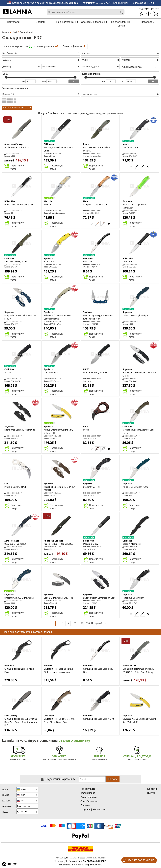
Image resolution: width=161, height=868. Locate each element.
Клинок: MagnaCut (51, 267)
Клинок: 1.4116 (10, 495)
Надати (113, 779)
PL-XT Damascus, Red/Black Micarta (97, 149)
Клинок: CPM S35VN (12, 381)
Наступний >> (98, 623)
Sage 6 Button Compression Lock (99, 598)
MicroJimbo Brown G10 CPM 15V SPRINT (60, 488)
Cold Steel (9, 258)
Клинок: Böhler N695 (91, 213)
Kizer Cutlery (11, 716)
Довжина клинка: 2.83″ (131, 154)
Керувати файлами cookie (94, 809)
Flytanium (127, 201)
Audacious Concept (14, 144)
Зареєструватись (152, 9)
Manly (126, 144)
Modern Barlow (91, 544)
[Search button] (122, 12)
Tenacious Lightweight (133, 598)
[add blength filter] (153, 81)
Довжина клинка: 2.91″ (131, 322)
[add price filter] (74, 81)
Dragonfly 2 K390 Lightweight (19, 598)
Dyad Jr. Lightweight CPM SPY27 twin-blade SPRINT (99, 317)
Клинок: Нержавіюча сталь (54, 213)
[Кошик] (156, 14)
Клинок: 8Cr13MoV (130, 603)
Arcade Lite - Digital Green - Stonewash (136, 206)
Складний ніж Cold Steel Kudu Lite (98, 670)
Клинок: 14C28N (89, 438)
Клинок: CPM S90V (130, 156)
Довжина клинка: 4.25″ (92, 264)
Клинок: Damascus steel (92, 156)
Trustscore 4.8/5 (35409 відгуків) (105, 3)
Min (24, 82)
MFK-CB (48, 204)
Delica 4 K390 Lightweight (135, 315)
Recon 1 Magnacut (132, 544)
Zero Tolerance (12, 541)
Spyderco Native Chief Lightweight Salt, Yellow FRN (139, 720)
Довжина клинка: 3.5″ (13, 379)
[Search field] (86, 12)
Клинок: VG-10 (89, 495)
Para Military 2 (51, 373)
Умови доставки (89, 797)
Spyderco (48, 258)
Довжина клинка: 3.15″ (13, 211)
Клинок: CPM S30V (90, 603)
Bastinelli (9, 665)
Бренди (40, 22)
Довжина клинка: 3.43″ (53, 154)
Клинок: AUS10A (129, 213)
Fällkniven (49, 144)
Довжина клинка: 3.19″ (131, 211)
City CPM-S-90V (130, 147)
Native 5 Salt (50, 261)
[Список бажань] (142, 14)
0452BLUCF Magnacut (15, 544)
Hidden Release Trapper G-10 (19, 204)
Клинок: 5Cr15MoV (90, 267)
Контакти (152, 789)
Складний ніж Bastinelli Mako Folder (19, 670)
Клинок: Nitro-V (89, 549)
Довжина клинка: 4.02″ (13, 264)
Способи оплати (89, 801)
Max (44, 82)
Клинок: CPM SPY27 (12, 324)
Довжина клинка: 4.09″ (13, 547)
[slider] (6, 77)
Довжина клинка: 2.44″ (92, 322)
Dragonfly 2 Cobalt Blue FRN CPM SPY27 (21, 317)
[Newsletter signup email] (92, 779)
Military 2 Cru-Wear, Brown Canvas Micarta (57, 317)
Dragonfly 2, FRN (91, 487)
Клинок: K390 (128, 324)
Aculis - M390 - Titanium (17, 147)
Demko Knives (129, 665)
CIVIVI (86, 369)
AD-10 (8, 373)
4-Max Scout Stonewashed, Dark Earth (138, 431)
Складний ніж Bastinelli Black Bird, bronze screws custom (59, 670)
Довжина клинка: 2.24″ (92, 493)
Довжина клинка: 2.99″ (92, 154)
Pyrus (86, 430)
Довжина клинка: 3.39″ (131, 601)
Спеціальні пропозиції (94, 22)
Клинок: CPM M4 (11, 267)
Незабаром (148, 22)
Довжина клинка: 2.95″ (53, 264)
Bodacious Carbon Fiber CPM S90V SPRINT (139, 374)
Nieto (86, 201)
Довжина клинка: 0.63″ (92, 436)
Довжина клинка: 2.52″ (92, 547)
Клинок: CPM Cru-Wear (52, 324)
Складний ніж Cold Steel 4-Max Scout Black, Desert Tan (59, 720)
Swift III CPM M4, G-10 (15, 261)
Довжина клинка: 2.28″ (13, 322)
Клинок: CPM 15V (50, 495)
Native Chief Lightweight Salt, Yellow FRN (58, 431)
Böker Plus (10, 201)
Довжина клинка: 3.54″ (92, 211)
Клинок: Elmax (49, 156)
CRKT (7, 484)
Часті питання (88, 793)
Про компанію (88, 789)
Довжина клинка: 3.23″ (13, 154)
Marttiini (48, 201)
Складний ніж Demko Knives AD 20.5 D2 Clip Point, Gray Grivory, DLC (138, 672)
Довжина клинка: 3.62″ (131, 379)
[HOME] (17, 12)
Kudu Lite (88, 261)
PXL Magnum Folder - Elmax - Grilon (58, 149)
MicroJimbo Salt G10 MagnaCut (20, 430)
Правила (85, 805)
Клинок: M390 (10, 156)
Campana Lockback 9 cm (95, 204)
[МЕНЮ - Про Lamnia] (148, 14)
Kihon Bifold (128, 261)
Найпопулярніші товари (121, 24)
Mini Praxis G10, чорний (95, 373)
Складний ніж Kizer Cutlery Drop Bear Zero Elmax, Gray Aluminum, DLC (21, 722)
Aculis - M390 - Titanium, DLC (58, 544)
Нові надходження (67, 22)
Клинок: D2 (9, 213)
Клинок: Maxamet (50, 603)
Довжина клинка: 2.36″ (13, 493)
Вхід (141, 9)
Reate (86, 144)
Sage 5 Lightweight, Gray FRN (58, 598)
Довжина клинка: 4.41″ (131, 493)
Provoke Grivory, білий (15, 487)
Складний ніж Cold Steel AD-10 (99, 719)
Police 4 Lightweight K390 (135, 487)
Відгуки (151, 793)
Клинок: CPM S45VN (51, 381)
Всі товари (13, 22)
